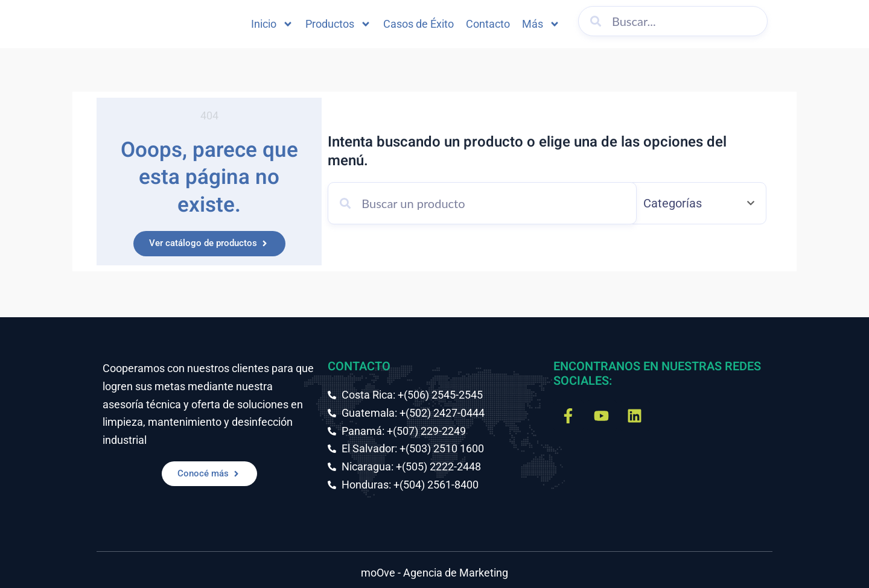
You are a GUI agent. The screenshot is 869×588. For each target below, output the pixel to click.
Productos (338, 24)
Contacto (488, 24)
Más (541, 24)
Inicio (272, 24)
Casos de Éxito (419, 24)
